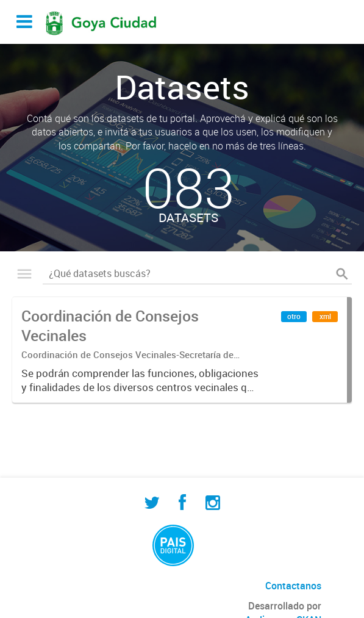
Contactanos (293, 586)
